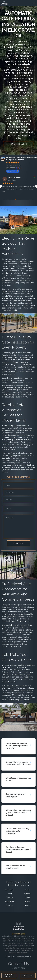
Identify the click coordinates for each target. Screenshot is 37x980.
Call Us (28, 976)
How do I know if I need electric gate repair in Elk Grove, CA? (17, 746)
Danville (10, 905)
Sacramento (10, 890)
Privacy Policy (10, 958)
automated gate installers (13, 440)
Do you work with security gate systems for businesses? (17, 831)
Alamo (27, 901)
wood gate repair (19, 390)
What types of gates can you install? (18, 779)
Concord (27, 894)
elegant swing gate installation (20, 367)
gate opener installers (16, 616)
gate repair (24, 677)
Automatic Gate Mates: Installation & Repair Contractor (22, 159)
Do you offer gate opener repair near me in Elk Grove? (18, 763)
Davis (27, 890)
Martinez (10, 898)
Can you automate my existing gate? (16, 795)
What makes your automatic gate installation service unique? (18, 812)
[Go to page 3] (20, 199)
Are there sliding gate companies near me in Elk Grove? (17, 850)
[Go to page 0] (15, 199)
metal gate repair (9, 394)
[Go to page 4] (22, 199)
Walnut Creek (10, 901)
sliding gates (19, 369)
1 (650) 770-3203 (19, 967)
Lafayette (27, 905)
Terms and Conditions (24, 958)
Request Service (9, 976)
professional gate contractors (20, 605)
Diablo (27, 898)
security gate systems (23, 301)
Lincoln (10, 894)
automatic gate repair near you (15, 467)
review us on (13, 171)
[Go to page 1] (17, 199)
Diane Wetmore (14, 178)
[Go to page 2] (18, 199)
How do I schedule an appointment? (15, 867)
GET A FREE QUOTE (18, 144)
